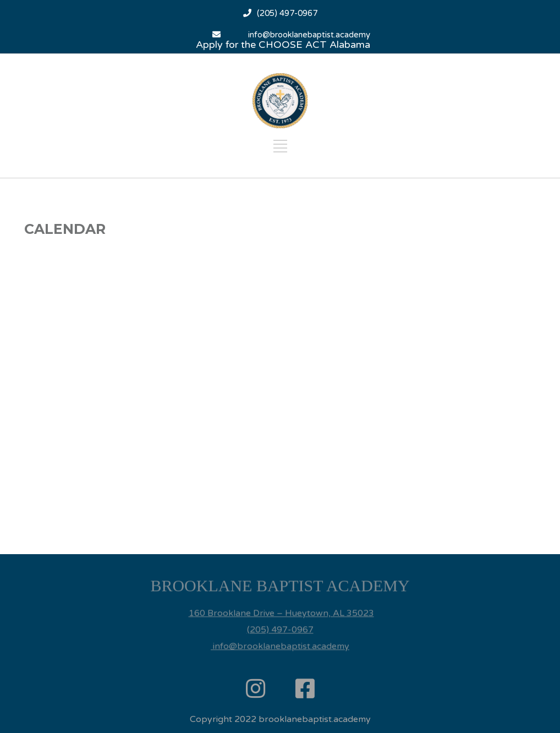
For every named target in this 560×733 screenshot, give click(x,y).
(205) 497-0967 (287, 13)
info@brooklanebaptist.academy (309, 35)
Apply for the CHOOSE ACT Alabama (283, 45)
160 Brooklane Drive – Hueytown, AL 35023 (281, 601)
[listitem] (280, 582)
